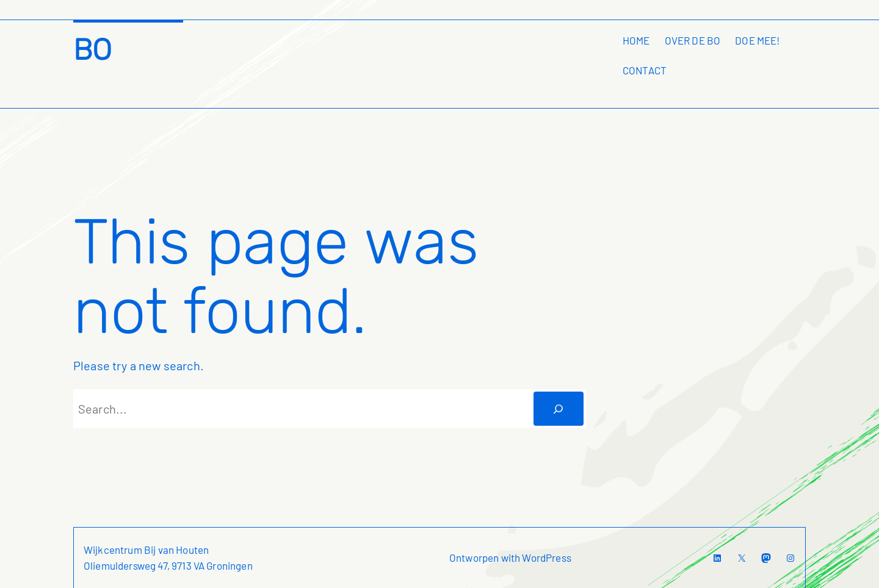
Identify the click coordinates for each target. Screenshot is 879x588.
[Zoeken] (559, 409)
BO (92, 50)
